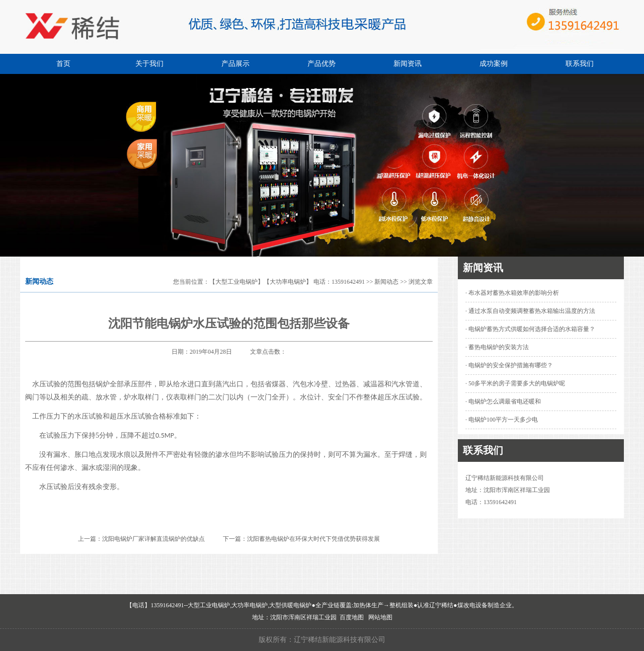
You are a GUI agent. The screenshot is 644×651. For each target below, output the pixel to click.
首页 (63, 64)
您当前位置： (191, 282)
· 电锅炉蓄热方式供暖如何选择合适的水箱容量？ (530, 329)
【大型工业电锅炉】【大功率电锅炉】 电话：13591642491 (287, 282)
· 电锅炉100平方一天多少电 (502, 420)
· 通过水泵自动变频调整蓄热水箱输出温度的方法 (530, 311)
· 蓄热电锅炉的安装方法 (497, 347)
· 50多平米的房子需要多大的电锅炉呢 (515, 383)
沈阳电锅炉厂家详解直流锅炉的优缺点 (153, 539)
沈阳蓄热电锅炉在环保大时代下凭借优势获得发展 (313, 539)
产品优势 (321, 64)
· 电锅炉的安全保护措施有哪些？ (509, 365)
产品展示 (235, 64)
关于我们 (149, 64)
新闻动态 (386, 282)
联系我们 (580, 64)
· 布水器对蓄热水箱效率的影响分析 (512, 293)
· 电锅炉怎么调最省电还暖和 (503, 401)
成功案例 (494, 64)
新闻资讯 (408, 64)
